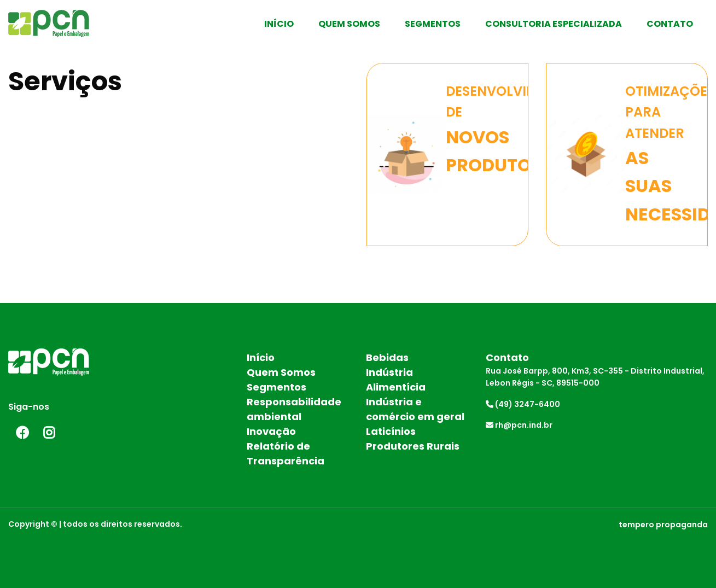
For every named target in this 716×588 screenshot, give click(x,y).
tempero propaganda (663, 525)
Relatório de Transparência (286, 453)
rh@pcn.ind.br (519, 425)
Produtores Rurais (413, 446)
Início (279, 24)
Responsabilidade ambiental (294, 409)
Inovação (271, 431)
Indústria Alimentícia (396, 380)
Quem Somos (349, 24)
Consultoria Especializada (554, 24)
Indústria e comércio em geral (415, 409)
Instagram (49, 433)
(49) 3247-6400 (523, 404)
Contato (670, 24)
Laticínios (391, 431)
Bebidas (387, 357)
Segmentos (433, 24)
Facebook (22, 433)
